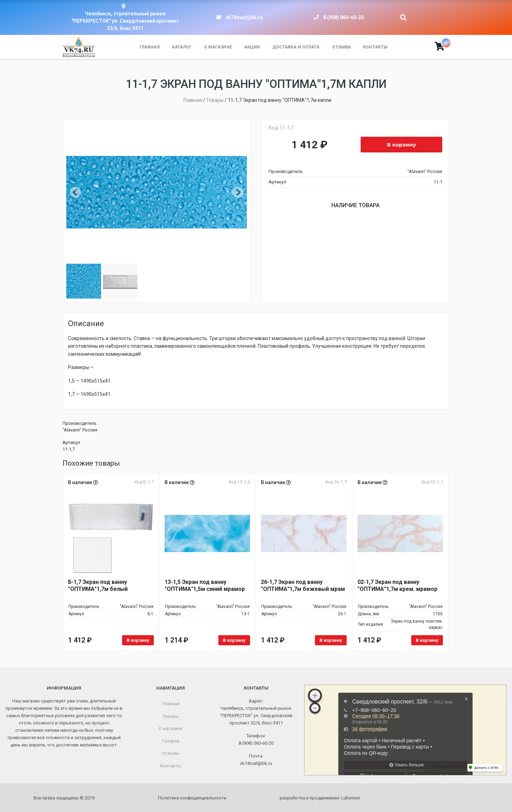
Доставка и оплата (296, 47)
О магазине (218, 47)
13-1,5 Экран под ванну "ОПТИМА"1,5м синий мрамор (205, 585)
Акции (252, 47)
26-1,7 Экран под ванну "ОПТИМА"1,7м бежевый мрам (303, 585)
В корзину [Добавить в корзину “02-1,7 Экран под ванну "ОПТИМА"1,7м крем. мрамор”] (427, 640)
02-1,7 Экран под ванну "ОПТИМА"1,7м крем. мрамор (397, 585)
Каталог (182, 47)
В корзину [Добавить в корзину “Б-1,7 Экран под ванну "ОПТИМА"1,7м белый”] (138, 640)
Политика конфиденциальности (192, 798)
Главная (150, 47)
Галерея (171, 741)
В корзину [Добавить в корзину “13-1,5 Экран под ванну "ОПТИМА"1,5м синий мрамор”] (234, 640)
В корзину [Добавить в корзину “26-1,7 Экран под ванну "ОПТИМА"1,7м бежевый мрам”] (331, 640)
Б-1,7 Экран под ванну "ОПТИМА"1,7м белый (98, 585)
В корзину (401, 145)
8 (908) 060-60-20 (344, 17)
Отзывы (342, 47)
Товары (171, 716)
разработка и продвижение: (320, 798)
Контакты (375, 47)
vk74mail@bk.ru (244, 17)
